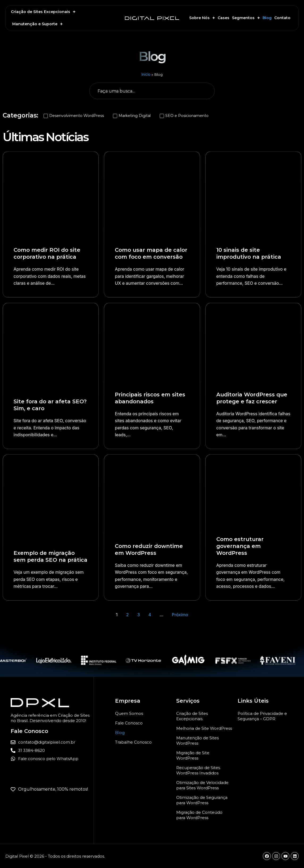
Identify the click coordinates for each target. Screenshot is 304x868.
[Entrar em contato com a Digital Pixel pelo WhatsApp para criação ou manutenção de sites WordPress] (52, 759)
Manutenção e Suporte (37, 24)
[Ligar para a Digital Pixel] (52, 751)
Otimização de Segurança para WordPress (202, 800)
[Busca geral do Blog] (152, 91)
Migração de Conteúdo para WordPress (199, 815)
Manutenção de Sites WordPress (197, 741)
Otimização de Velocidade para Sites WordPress (202, 785)
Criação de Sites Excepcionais (43, 12)
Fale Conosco (129, 723)
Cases (223, 18)
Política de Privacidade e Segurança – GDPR (262, 716)
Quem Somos (129, 713)
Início (146, 74)
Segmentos (246, 18)
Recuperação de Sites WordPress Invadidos (198, 770)
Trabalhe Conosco (133, 742)
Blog (267, 18)
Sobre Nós (202, 18)
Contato (282, 18)
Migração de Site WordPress (193, 755)
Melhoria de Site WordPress (204, 728)
